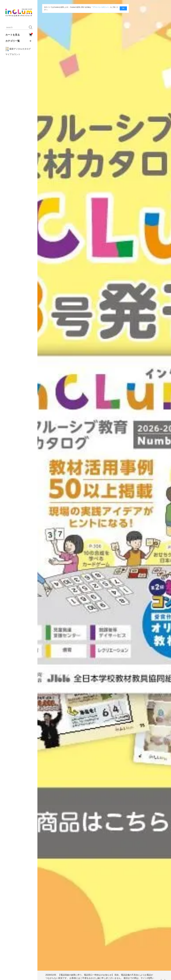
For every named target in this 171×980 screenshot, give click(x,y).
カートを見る (19, 35)
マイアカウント (13, 54)
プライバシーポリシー (101, 7)
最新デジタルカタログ (18, 49)
